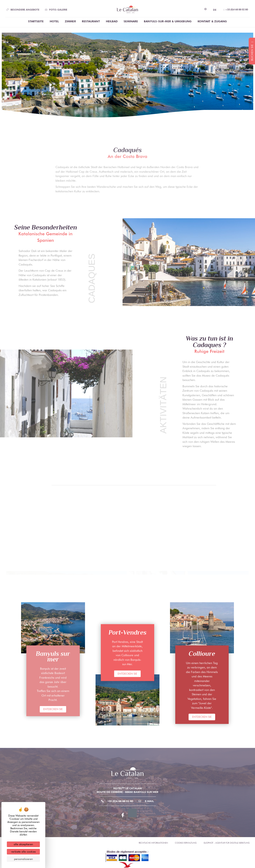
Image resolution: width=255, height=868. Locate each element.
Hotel (54, 21)
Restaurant (91, 21)
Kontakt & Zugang (212, 21)
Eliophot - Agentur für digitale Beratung (227, 843)
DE (215, 10)
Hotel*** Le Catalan (127, 788)
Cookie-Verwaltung (186, 843)
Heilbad (112, 21)
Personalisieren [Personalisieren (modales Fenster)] (23, 859)
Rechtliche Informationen (153, 843)
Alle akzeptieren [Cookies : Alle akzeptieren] (23, 844)
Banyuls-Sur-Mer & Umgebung (168, 21)
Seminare (131, 21)
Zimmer (70, 21)
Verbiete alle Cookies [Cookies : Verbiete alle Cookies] (23, 852)
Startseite (36, 21)
